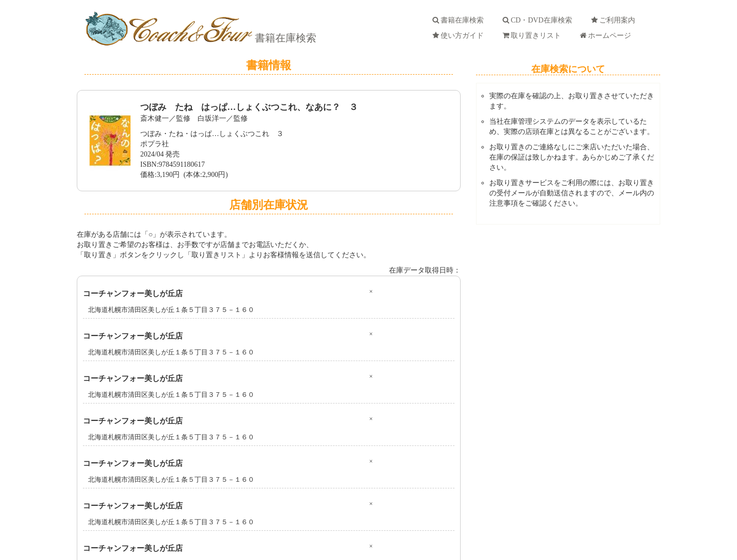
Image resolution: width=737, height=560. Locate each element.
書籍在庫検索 (284, 38)
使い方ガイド (460, 36)
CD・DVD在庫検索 (539, 20)
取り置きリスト (534, 36)
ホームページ (607, 36)
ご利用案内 (615, 20)
